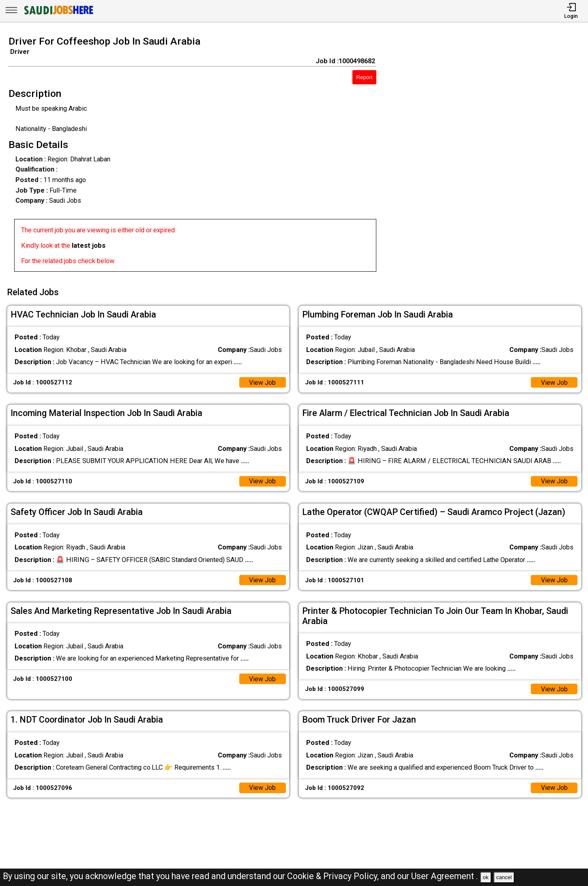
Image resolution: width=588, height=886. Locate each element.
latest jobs (89, 246)
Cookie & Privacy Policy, (334, 876)
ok (486, 877)
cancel (504, 877)
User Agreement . (445, 876)
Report (364, 77)
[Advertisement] (490, 157)
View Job (262, 381)
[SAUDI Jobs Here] (58, 14)
